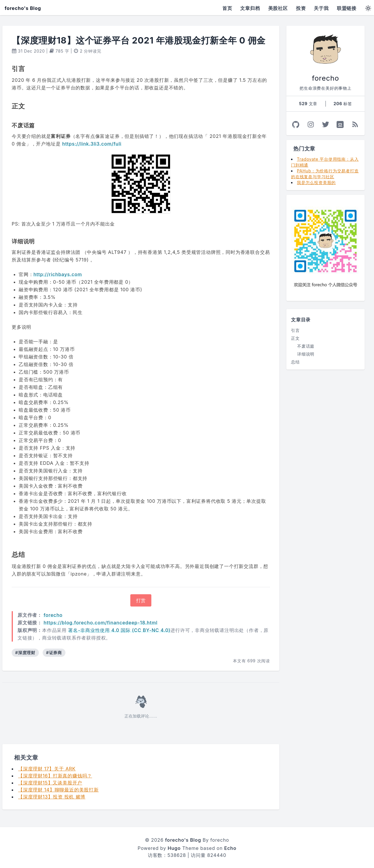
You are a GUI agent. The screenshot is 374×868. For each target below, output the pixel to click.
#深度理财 (25, 653)
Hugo (174, 848)
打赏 (141, 600)
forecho (53, 615)
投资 (301, 8)
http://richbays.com (58, 274)
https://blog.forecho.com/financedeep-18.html (101, 623)
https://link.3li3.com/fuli (92, 144)
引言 (295, 330)
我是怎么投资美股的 (316, 182)
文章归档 (250, 8)
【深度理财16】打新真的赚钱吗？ (55, 776)
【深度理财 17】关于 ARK (47, 769)
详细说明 (306, 354)
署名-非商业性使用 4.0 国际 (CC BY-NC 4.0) (119, 630)
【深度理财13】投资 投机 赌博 (52, 797)
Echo (230, 848)
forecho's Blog (23, 8)
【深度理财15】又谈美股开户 (50, 783)
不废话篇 (306, 346)
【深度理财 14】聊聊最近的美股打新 (58, 790)
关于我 (321, 8)
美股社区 (278, 8)
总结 (295, 362)
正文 (295, 338)
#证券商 (54, 653)
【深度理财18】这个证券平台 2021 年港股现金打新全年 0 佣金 (139, 40)
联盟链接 (347, 8)
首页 (227, 8)
